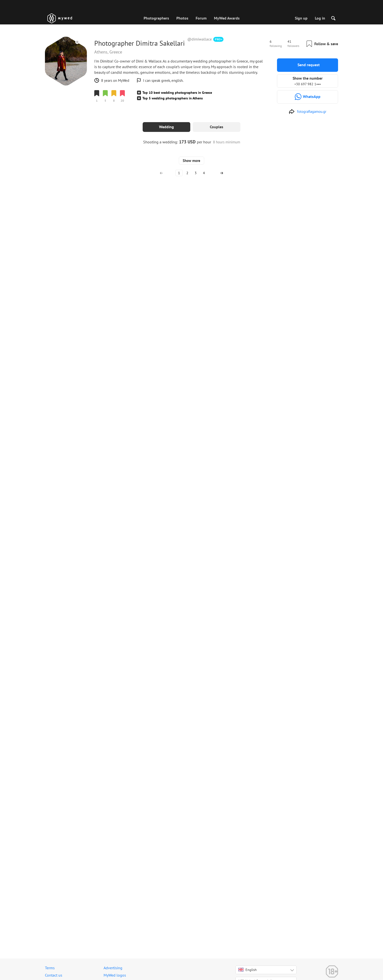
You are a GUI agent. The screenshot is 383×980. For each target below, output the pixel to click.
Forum (201, 18)
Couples (217, 127)
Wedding (166, 127)
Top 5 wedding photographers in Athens (173, 98)
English (248, 970)
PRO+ (219, 39)
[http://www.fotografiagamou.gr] (308, 112)
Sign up (301, 18)
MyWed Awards (227, 18)
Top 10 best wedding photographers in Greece (177, 93)
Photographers (156, 18)
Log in (320, 18)
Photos (182, 18)
